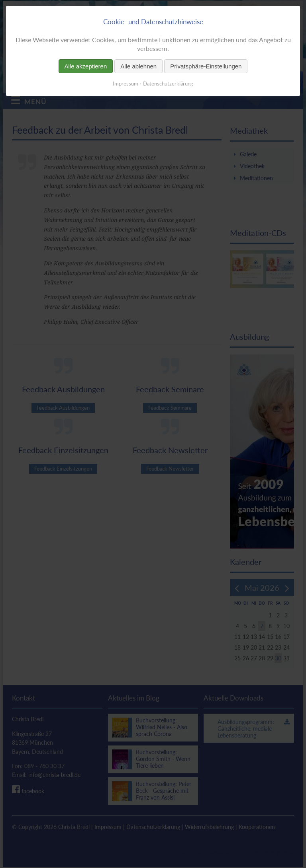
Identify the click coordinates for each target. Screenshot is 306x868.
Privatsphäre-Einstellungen (206, 66)
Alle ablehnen (138, 66)
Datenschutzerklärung (168, 84)
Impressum (126, 84)
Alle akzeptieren (86, 66)
